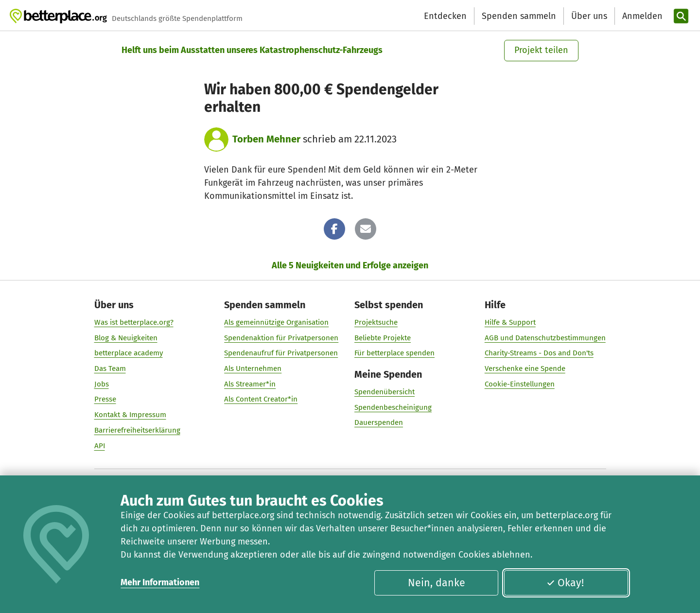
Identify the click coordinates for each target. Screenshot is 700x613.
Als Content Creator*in (261, 399)
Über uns (589, 16)
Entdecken (445, 16)
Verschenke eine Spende (525, 368)
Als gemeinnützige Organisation (276, 322)
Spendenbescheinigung (393, 407)
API (100, 445)
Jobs (102, 384)
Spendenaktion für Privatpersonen (281, 337)
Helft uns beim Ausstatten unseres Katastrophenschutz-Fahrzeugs (252, 50)
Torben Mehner (266, 139)
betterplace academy (129, 353)
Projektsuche (376, 322)
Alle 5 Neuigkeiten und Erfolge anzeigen (350, 265)
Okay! (565, 583)
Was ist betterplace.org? (134, 322)
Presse (105, 399)
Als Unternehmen (253, 368)
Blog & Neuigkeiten (126, 337)
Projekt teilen (541, 50)
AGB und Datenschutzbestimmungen (545, 337)
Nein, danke (437, 583)
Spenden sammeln (519, 16)
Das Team (110, 368)
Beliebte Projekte (383, 337)
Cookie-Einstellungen (520, 384)
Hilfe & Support (510, 322)
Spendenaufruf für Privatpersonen (281, 353)
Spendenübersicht (385, 391)
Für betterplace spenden (394, 353)
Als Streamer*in (250, 384)
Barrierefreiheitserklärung (137, 430)
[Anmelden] (641, 16)
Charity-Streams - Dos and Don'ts (539, 353)
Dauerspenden (379, 422)
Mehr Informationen (160, 582)
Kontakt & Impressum (130, 415)
